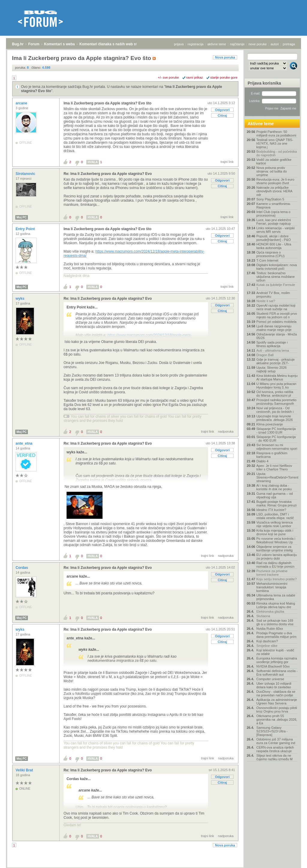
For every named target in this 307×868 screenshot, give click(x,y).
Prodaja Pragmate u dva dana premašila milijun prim (276, 635)
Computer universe (270, 679)
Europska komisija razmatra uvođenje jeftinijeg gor (277, 660)
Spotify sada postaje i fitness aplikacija (272, 344)
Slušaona (263, 616)
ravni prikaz (195, 77)
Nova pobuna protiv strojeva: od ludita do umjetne (272, 171)
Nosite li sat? (266, 301)
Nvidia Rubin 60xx (270, 629)
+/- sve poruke (168, 77)
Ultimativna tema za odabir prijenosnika (276, 597)
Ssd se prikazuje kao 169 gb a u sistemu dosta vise (275, 622)
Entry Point (26, 229)
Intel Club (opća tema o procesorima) (273, 214)
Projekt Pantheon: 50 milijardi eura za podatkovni (276, 134)
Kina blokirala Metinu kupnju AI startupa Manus (277, 377)
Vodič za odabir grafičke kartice (274, 161)
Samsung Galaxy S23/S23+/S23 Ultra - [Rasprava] (272, 731)
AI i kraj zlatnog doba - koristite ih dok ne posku (274, 487)
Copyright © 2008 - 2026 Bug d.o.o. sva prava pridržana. (153, 866)
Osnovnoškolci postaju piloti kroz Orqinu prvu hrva (277, 710)
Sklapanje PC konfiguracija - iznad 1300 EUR (276, 431)
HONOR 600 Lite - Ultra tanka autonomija (274, 246)
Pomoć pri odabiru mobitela (276, 322)
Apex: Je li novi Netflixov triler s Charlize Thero (274, 467)
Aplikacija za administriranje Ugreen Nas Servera (277, 701)
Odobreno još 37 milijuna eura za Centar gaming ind (276, 741)
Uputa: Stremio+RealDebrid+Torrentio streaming (277, 477)
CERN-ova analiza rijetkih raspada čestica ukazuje (275, 749)
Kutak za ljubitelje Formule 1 (276, 287)
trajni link (227, 162)
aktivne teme (217, 44)
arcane (22, 103)
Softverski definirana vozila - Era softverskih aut (277, 673)
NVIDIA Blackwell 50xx (273, 666)
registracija (196, 44)
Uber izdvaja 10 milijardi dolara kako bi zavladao (274, 685)
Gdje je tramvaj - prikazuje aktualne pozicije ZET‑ (276, 361)
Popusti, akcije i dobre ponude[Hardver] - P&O (274, 238)
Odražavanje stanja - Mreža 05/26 (277, 336)
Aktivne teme (261, 124)
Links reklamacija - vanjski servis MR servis (276, 230)
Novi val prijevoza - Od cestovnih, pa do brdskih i (275, 410)
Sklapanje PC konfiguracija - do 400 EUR (276, 439)
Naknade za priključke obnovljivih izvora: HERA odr (274, 191)
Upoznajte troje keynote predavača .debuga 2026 (275, 418)
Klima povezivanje (270, 424)
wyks (21, 299)
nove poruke (258, 44)
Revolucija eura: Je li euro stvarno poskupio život (275, 181)
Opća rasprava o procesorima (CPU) (270, 254)
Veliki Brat (25, 770)
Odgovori (222, 110)
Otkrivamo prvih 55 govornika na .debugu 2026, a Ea (277, 719)
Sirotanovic (26, 174)
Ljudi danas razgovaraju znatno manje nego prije (274, 328)
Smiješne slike (267, 646)
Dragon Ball (265, 355)
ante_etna (24, 443)
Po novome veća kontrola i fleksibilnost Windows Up (276, 540)
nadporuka (226, 431)
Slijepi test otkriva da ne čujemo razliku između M (274, 757)
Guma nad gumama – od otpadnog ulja (275, 495)
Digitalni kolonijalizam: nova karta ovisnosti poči (277, 267)
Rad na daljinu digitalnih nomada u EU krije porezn (275, 565)
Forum (34, 44)
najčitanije (237, 44)
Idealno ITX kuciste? (271, 510)
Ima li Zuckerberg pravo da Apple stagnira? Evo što (107, 103)
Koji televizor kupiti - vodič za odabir (275, 652)
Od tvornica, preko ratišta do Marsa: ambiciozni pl (275, 394)
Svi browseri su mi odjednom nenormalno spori (277, 447)
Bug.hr (18, 44)
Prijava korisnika (264, 83)
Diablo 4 (262, 461)
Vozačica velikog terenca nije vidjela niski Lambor (274, 524)
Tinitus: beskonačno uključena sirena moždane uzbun (276, 277)
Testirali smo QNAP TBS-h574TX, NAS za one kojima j (275, 143)
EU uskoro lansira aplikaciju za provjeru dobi (277, 557)
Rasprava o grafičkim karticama (272, 455)
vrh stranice (291, 859)
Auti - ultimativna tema (273, 350)
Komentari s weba (60, 44)
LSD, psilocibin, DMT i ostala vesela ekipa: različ (275, 516)
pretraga (289, 44)
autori (275, 44)
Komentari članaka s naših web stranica (113, 44)
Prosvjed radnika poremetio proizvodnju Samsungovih (276, 402)
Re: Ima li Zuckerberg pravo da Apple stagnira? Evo (108, 174)
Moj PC (22, 217)
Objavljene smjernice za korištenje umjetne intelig (274, 548)
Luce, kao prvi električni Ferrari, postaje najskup (274, 222)
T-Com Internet (267, 260)
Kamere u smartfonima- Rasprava (274, 206)
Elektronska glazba (270, 611)
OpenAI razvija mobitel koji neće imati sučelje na (276, 307)
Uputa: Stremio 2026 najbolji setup (271, 369)
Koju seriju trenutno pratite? (277, 579)
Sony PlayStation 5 (270, 199)
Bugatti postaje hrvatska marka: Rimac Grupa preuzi (277, 503)
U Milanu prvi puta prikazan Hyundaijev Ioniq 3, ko (276, 386)
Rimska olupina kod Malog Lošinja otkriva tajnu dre (276, 605)
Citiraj (222, 116)
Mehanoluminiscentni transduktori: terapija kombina (272, 587)
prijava (179, 44)
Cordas (22, 568)
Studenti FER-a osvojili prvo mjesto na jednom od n (277, 315)
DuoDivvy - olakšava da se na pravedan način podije (276, 693)
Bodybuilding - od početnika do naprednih (277, 153)
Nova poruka (225, 57)
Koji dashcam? (267, 641)
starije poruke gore (224, 77)
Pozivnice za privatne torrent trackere (272, 573)
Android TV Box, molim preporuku (273, 295)
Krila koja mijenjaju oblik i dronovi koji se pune (275, 532)
